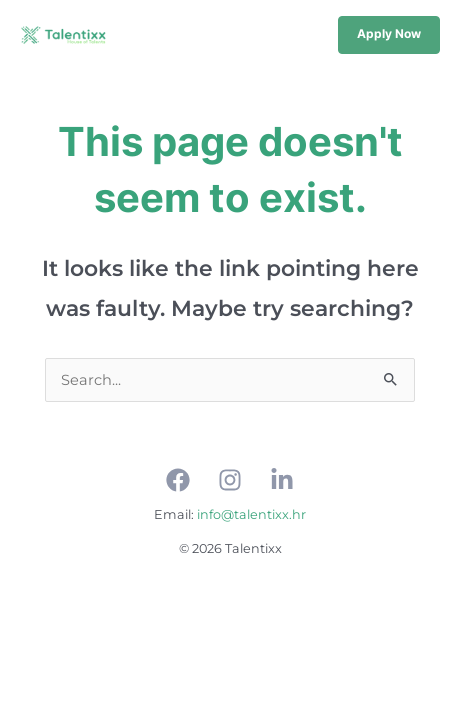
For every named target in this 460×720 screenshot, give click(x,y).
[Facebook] (178, 480)
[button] (389, 35)
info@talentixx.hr (251, 514)
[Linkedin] (282, 480)
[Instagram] (230, 480)
